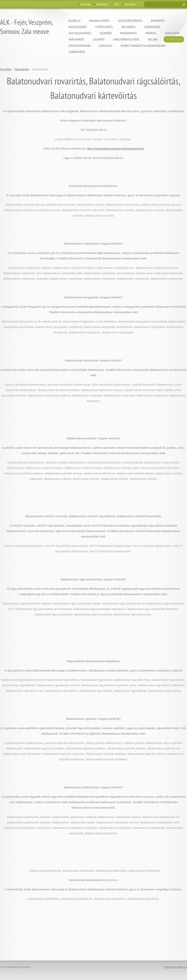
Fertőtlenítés (104, 27)
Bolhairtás (128, 27)
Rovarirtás (158, 21)
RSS (116, 4)
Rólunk (153, 39)
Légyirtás (99, 39)
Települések (174, 39)
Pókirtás (151, 33)
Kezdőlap (75, 21)
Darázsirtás (172, 33)
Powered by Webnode (176, 967)
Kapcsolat (106, 46)
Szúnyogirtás (77, 52)
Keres (183, 4)
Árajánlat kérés (99, 21)
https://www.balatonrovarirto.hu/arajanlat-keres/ (115, 149)
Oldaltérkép (102, 4)
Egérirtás (106, 33)
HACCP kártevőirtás (130, 21)
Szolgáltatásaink (80, 46)
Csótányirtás (152, 27)
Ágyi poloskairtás (80, 33)
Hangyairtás (76, 39)
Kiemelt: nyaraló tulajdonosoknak (143, 46)
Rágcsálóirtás (78, 27)
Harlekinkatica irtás (126, 39)
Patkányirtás (129, 33)
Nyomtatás (130, 4)
